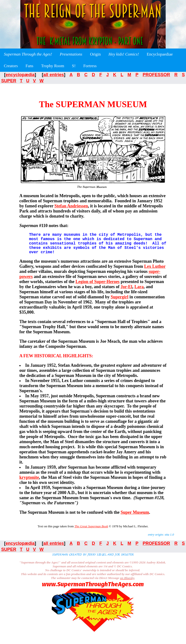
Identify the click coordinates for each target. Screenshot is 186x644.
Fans (30, 66)
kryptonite (29, 482)
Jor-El (126, 292)
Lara (139, 292)
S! (74, 66)
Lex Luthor (155, 271)
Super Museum (135, 517)
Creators (11, 66)
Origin (95, 54)
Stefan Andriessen (71, 206)
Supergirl (120, 302)
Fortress (90, 66)
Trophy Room (53, 66)
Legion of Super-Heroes (98, 286)
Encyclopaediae (160, 54)
